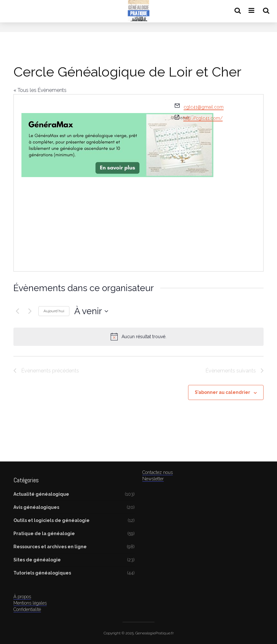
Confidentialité (27, 609)
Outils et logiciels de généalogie (51, 520)
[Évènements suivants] (30, 311)
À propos (22, 597)
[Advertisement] (91, 216)
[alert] (138, 337)
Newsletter (153, 479)
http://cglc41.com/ (203, 118)
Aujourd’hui (54, 311)
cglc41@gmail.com (204, 107)
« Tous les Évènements (40, 90)
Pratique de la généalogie (44, 534)
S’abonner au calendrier (222, 392)
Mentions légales (30, 603)
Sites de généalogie (37, 560)
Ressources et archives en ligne (50, 547)
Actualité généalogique (41, 494)
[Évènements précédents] (17, 311)
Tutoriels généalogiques (42, 573)
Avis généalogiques (36, 507)
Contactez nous (158, 472)
